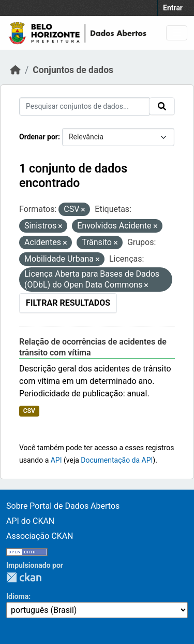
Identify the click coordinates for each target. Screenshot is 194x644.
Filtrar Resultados (68, 303)
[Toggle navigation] (177, 33)
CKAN (24, 577)
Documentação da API (117, 460)
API (56, 460)
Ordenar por (39, 137)
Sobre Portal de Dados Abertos (63, 506)
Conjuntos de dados (73, 70)
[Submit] (162, 106)
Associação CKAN (40, 536)
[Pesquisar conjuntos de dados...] (84, 106)
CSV (29, 411)
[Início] (16, 70)
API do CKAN (30, 521)
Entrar (173, 8)
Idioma (17, 596)
